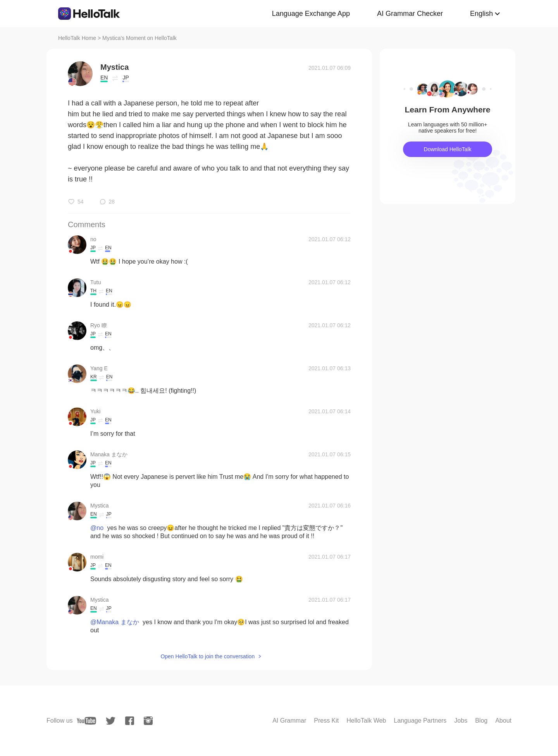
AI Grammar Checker (410, 14)
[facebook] (130, 721)
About (503, 721)
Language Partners (420, 721)
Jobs (461, 721)
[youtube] (86, 721)
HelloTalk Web (366, 721)
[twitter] (111, 721)
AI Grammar (289, 721)
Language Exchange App (311, 14)
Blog (481, 721)
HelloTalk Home (77, 38)
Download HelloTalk (448, 149)
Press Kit (326, 721)
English (481, 14)
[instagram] (148, 721)
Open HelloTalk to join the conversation (208, 656)
